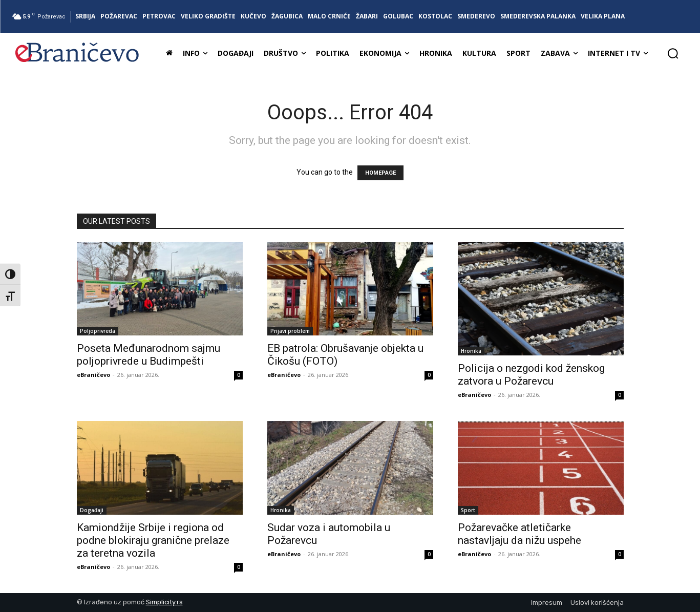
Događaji (92, 510)
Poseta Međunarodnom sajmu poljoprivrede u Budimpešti (149, 355)
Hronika (471, 351)
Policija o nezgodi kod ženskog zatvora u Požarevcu (531, 375)
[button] (673, 53)
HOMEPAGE (380, 173)
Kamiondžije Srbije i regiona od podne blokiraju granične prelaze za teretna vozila (153, 540)
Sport (468, 510)
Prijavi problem (290, 331)
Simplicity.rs (164, 602)
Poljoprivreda (98, 331)
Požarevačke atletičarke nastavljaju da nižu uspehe (519, 534)
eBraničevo (93, 375)
